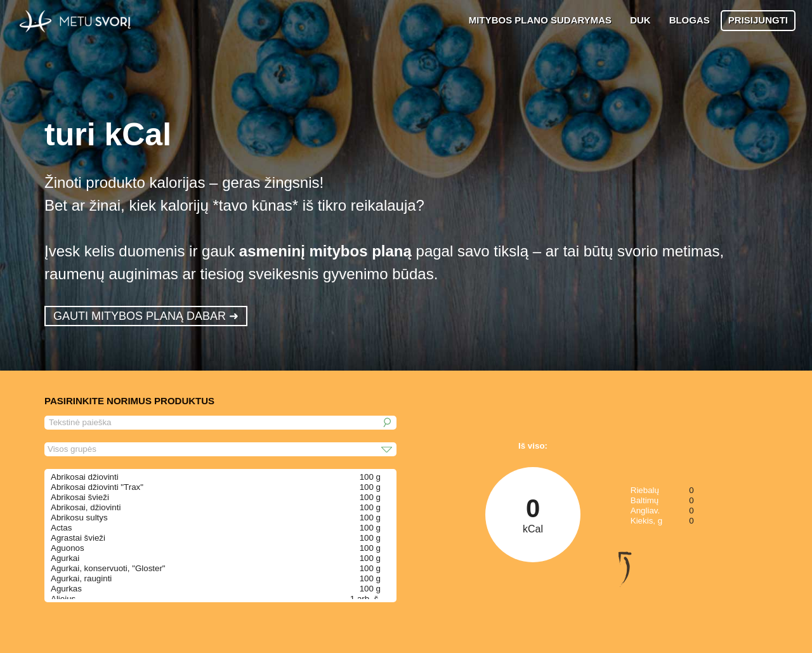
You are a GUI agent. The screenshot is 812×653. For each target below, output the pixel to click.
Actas (61, 528)
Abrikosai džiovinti (85, 477)
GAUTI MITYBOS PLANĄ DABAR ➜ (146, 316)
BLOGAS (690, 20)
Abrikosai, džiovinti (86, 507)
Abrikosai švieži (80, 497)
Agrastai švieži (78, 538)
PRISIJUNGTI (758, 20)
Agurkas (66, 589)
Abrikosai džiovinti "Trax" (97, 487)
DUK (640, 20)
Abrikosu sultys (79, 518)
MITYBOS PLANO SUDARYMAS (540, 20)
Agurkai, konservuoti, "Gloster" (108, 568)
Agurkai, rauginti (81, 578)
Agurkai (65, 558)
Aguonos (68, 548)
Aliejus (63, 599)
